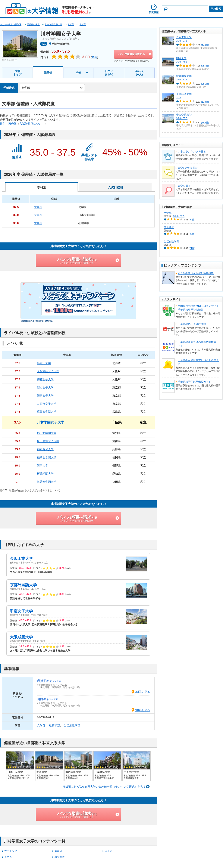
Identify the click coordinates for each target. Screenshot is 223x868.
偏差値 (48, 73)
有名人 (8, 857)
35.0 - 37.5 (182, 41)
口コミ (109, 851)
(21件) (192, 248)
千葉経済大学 (184, 94)
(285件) (205, 84)
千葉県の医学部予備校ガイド (194, 382)
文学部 (41, 726)
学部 (78, 73)
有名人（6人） (139, 73)
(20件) (192, 234)
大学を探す (184, 186)
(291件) (205, 66)
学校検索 (216, 9)
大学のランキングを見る (192, 152)
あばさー (13, 60)
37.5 (178, 97)
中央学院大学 (184, 115)
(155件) (205, 123)
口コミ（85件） (109, 73)
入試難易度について (32, 124)
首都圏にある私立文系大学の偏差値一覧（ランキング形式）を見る (104, 787)
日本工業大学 (184, 37)
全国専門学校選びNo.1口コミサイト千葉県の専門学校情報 (198, 308)
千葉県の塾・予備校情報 (192, 324)
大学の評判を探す (188, 168)
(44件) (192, 220)
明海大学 (181, 58)
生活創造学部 (72, 726)
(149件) (205, 45)
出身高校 (60, 857)
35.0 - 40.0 (182, 62)
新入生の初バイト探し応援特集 (196, 273)
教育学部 (54, 726)
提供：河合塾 (8, 124)
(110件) (205, 102)
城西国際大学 (184, 76)
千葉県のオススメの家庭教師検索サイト (198, 344)
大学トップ (17, 73)
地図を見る (143, 692)
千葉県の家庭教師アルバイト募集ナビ (198, 362)
